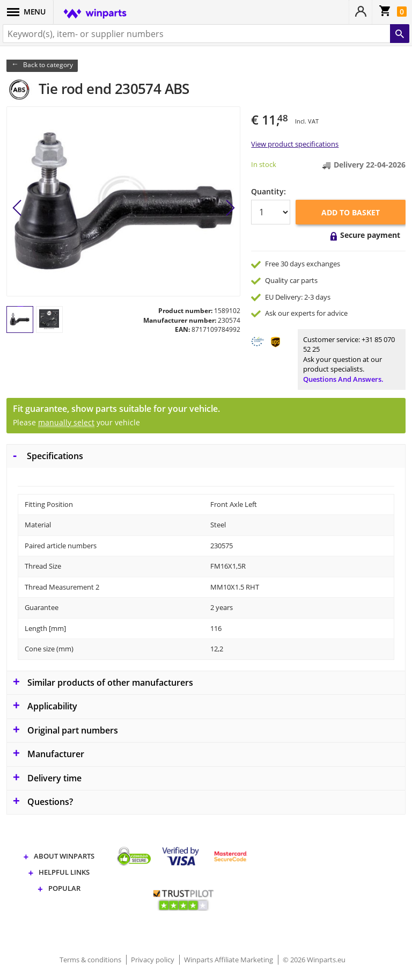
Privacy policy (153, 960)
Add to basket (351, 212)
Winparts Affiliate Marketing (229, 960)
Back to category (48, 65)
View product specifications (295, 144)
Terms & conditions (91, 960)
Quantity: (268, 191)
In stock (264, 164)
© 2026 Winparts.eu (314, 960)
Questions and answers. (343, 379)
